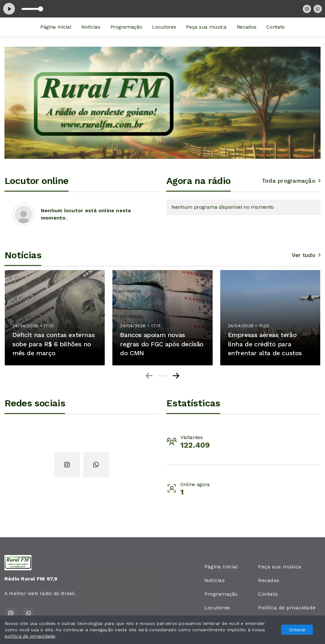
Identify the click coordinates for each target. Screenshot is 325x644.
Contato (275, 27)
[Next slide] (176, 376)
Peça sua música (206, 27)
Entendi (297, 630)
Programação (126, 27)
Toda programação (291, 181)
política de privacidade (30, 636)
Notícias (91, 27)
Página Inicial (56, 27)
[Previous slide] (149, 376)
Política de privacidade (287, 608)
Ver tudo (306, 255)
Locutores (164, 27)
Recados (247, 27)
